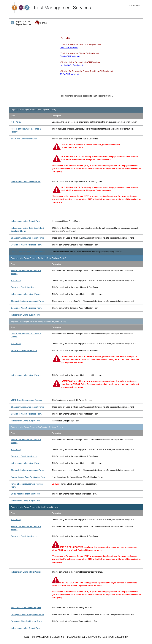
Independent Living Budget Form (26, 221)
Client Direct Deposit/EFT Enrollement (28, 252)
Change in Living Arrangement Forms (28, 238)
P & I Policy (16, 122)
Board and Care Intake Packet (24, 139)
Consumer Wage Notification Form (26, 245)
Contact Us (135, 6)
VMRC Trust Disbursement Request (27, 400)
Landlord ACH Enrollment (71, 65)
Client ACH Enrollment (70, 56)
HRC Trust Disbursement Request (26, 608)
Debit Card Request (69, 47)
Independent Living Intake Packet (26, 181)
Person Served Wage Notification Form (28, 477)
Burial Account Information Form (26, 494)
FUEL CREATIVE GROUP (91, 637)
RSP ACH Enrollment (69, 74)
